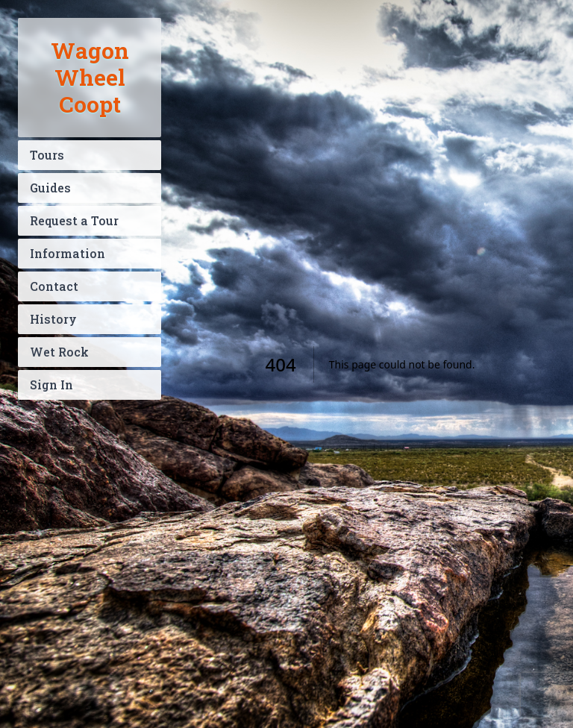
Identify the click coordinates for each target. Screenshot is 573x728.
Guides (50, 188)
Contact (54, 286)
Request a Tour (74, 220)
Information (68, 253)
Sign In (51, 385)
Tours (47, 155)
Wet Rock (59, 352)
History (53, 319)
